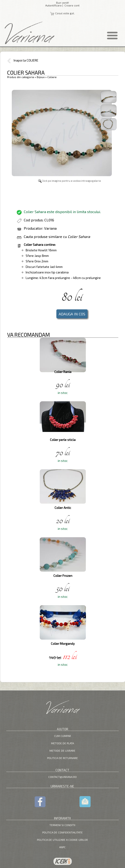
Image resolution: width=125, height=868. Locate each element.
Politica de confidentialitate (62, 832)
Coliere (52, 77)
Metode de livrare (62, 751)
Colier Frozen (63, 576)
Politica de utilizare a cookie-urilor (62, 840)
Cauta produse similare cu (57, 236)
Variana (50, 228)
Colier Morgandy (63, 644)
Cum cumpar (62, 736)
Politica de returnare (62, 758)
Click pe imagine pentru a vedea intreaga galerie (70, 181)
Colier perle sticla (63, 440)
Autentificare (53, 5)
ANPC (62, 847)
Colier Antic (63, 508)
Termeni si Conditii (62, 825)
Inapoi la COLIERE (23, 60)
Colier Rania (63, 372)
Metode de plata (62, 743)
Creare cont (72, 5)
